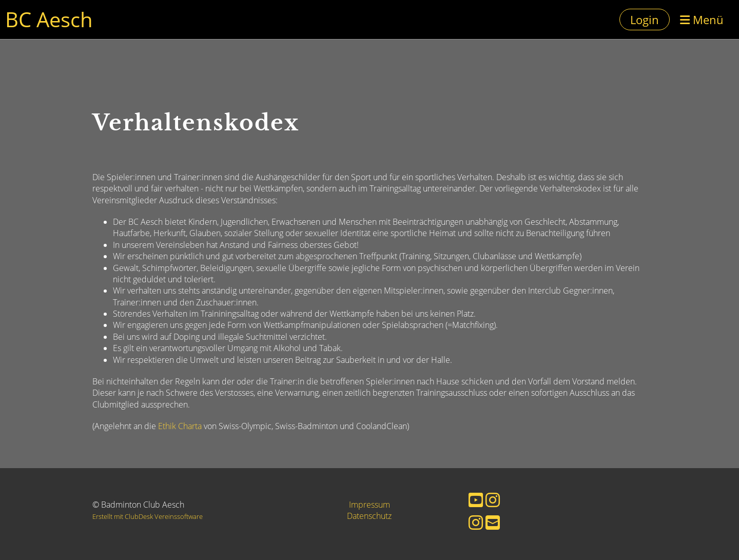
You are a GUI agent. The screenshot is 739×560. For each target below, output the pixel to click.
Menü (702, 20)
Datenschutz (369, 516)
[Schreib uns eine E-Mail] (493, 522)
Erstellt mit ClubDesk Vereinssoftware (148, 516)
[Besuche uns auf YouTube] (476, 500)
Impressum (369, 505)
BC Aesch (49, 19)
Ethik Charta (180, 426)
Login (645, 20)
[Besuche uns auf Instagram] (493, 500)
